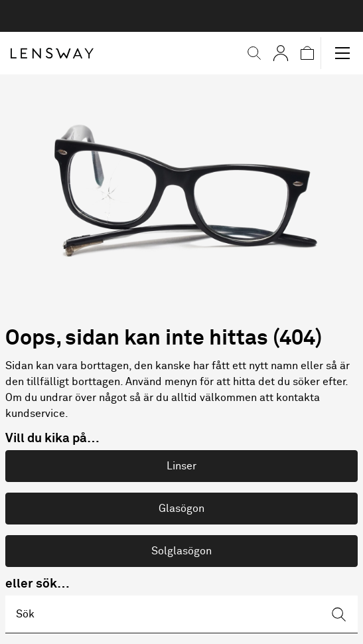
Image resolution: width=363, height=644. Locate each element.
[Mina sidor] (281, 53)
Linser (181, 466)
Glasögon (181, 509)
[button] (254, 53)
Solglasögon (181, 551)
